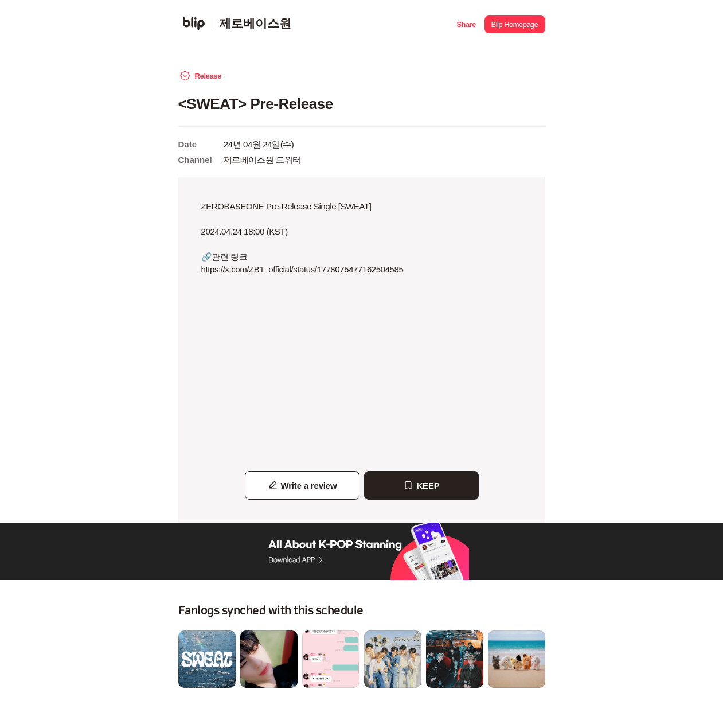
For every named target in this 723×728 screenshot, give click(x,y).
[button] (466, 23)
